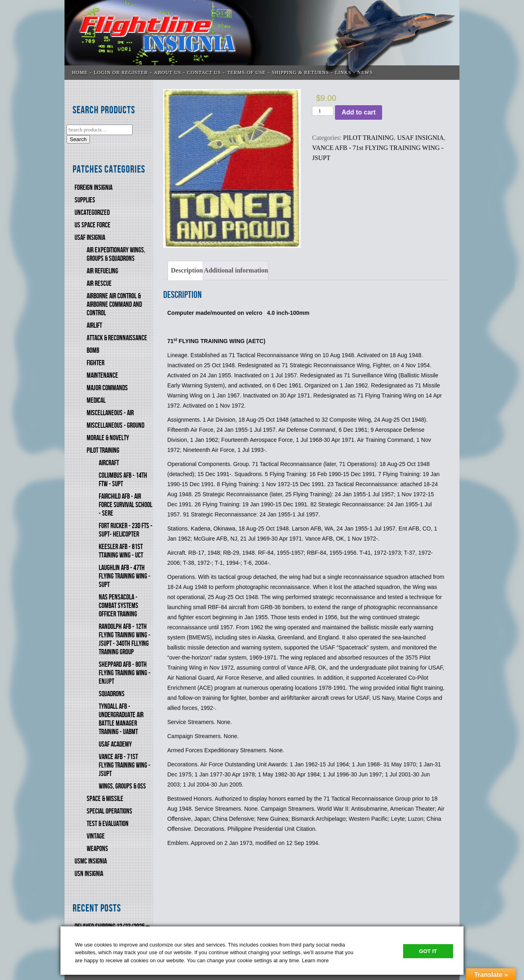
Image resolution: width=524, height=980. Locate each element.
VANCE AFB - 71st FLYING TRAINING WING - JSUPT (125, 765)
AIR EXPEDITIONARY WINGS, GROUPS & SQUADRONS (116, 254)
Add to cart (358, 112)
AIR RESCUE (99, 284)
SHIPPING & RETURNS (300, 73)
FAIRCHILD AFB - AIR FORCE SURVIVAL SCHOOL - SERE (126, 505)
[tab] (185, 270)
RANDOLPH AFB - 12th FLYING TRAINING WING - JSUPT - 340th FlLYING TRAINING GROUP (125, 639)
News (365, 73)
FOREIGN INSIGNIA (94, 188)
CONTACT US (204, 73)
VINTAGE (96, 836)
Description (187, 270)
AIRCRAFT (109, 463)
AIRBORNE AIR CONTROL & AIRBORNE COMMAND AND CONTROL (114, 305)
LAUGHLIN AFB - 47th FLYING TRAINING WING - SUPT (125, 576)
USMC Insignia (91, 861)
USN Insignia (89, 874)
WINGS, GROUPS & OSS (122, 786)
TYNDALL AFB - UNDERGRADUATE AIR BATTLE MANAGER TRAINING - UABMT (121, 719)
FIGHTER (96, 363)
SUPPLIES (85, 200)
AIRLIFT (94, 326)
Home (80, 73)
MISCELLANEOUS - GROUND (115, 425)
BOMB (93, 351)
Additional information (236, 270)
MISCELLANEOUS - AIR (110, 413)
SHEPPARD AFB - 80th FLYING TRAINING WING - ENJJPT (125, 673)
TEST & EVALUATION (108, 824)
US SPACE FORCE (93, 225)
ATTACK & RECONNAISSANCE (117, 338)
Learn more (315, 960)
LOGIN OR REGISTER (121, 73)
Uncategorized (92, 213)
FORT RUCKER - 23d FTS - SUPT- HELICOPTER (126, 530)
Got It (428, 951)
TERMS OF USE (246, 73)
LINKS (343, 73)
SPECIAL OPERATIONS (109, 811)
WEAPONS (97, 849)
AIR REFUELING (102, 271)
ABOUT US (167, 73)
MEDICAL (96, 401)
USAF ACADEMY (115, 744)
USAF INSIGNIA (90, 238)
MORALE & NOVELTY (108, 438)
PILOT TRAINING (103, 450)
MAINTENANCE (102, 376)
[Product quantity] (323, 111)
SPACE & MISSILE (105, 799)
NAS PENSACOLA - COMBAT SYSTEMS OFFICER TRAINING (119, 606)
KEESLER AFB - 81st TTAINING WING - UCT (121, 551)
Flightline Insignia (262, 40)
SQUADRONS (112, 694)
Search (78, 139)
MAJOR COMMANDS (107, 388)
